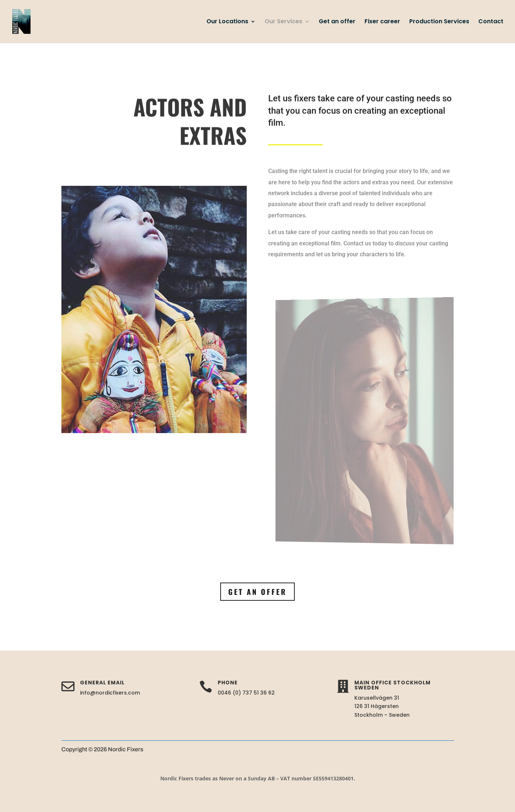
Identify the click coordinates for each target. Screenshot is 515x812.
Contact (491, 22)
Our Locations (227, 22)
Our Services (283, 22)
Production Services (439, 22)
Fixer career (382, 22)
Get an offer (337, 22)
